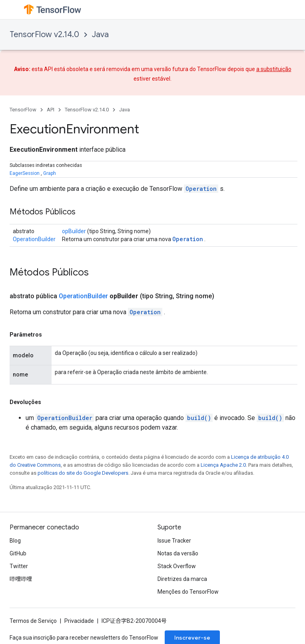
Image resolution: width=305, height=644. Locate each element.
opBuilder (74, 231)
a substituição (274, 69)
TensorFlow (23, 110)
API (51, 110)
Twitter (19, 566)
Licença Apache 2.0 (223, 465)
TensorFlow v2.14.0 (44, 35)
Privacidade (79, 621)
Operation (201, 189)
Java (100, 35)
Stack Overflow (177, 566)
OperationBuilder (34, 239)
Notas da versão (178, 553)
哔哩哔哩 (21, 579)
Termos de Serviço (33, 621)
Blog (15, 541)
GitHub (18, 553)
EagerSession (25, 173)
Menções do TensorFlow (188, 592)
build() (199, 418)
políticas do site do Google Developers (83, 473)
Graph (50, 173)
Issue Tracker (174, 541)
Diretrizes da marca (182, 579)
